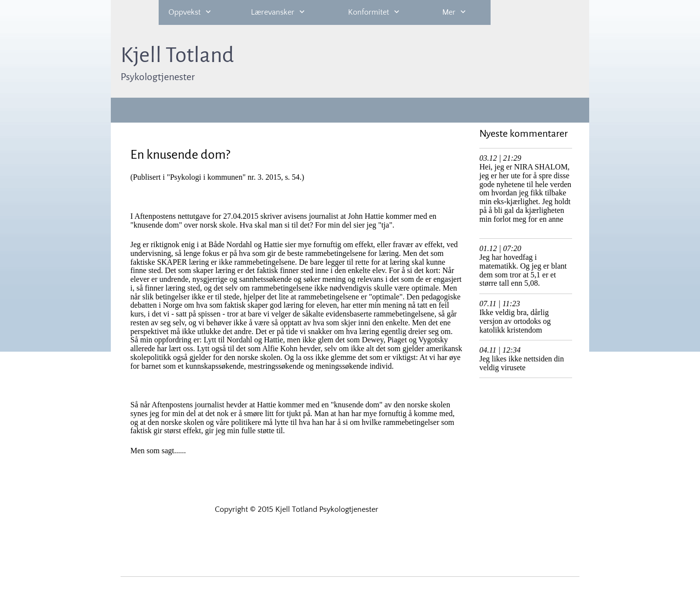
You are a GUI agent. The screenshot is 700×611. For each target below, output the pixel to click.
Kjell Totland (177, 55)
